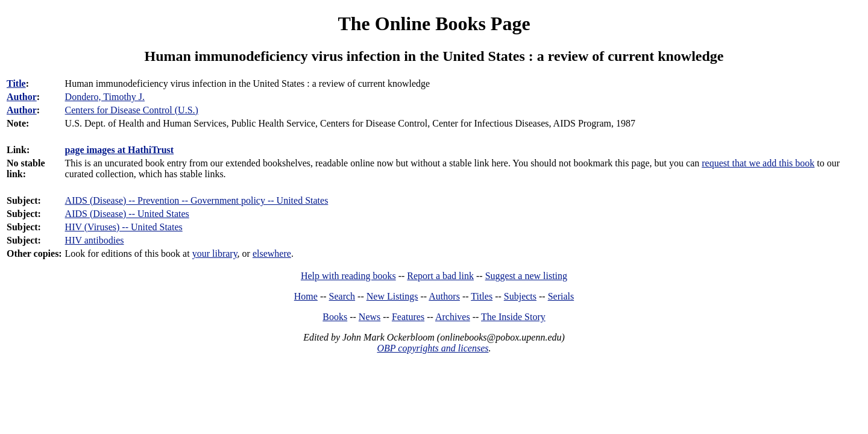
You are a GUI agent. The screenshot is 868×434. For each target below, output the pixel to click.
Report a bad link (440, 276)
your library (215, 253)
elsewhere (272, 253)
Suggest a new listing (526, 276)
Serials (561, 296)
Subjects (520, 296)
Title (16, 83)
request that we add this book (758, 163)
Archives (453, 317)
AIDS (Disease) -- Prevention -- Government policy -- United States (197, 200)
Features (408, 317)
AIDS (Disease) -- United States (127, 214)
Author (22, 97)
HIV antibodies (95, 240)
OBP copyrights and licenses (432, 348)
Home (306, 296)
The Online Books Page (434, 24)
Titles (482, 296)
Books (335, 317)
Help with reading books (348, 276)
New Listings (392, 296)
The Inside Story (513, 317)
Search (342, 296)
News (370, 317)
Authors (444, 296)
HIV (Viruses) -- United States (124, 227)
